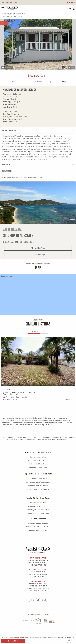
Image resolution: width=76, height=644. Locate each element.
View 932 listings (38, 255)
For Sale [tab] (34, 331)
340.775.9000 (9, 2)
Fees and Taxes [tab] (7, 171)
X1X (38, 362)
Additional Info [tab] (7, 165)
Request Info (13, 641)
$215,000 (7, 389)
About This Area (38, 248)
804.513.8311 (40, 577)
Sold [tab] (44, 331)
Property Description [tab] (9, 130)
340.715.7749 (40, 591)
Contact (71, 2)
